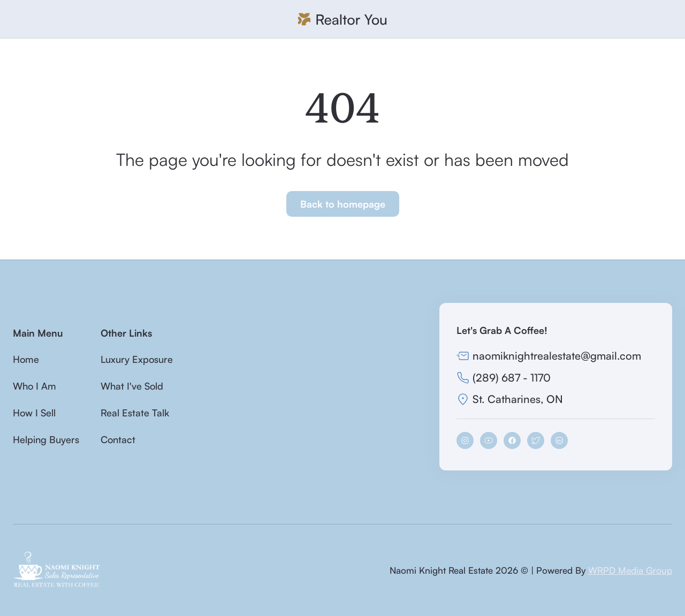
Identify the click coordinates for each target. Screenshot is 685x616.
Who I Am (35, 386)
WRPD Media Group (630, 570)
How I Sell (34, 413)
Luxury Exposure (137, 359)
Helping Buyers (46, 439)
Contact (118, 439)
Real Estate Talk (135, 413)
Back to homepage (343, 204)
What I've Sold (132, 386)
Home (26, 359)
